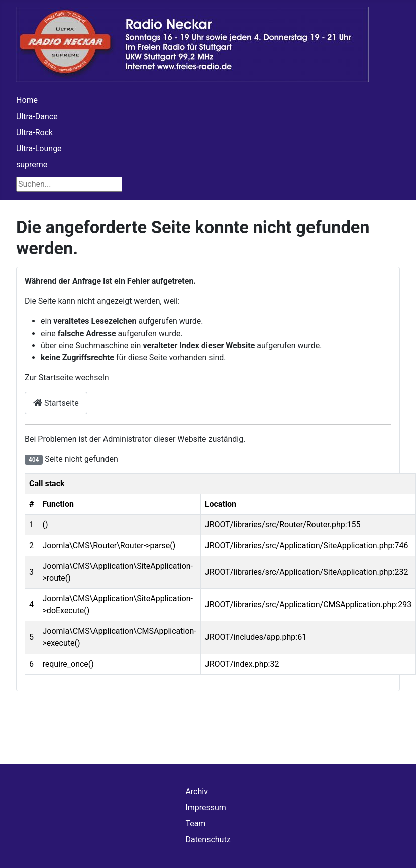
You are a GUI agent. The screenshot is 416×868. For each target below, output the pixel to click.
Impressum (206, 807)
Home (27, 100)
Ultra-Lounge (39, 148)
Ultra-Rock (34, 132)
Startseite (56, 403)
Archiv (197, 791)
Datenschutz (208, 840)
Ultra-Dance (37, 116)
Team (195, 824)
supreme (32, 165)
